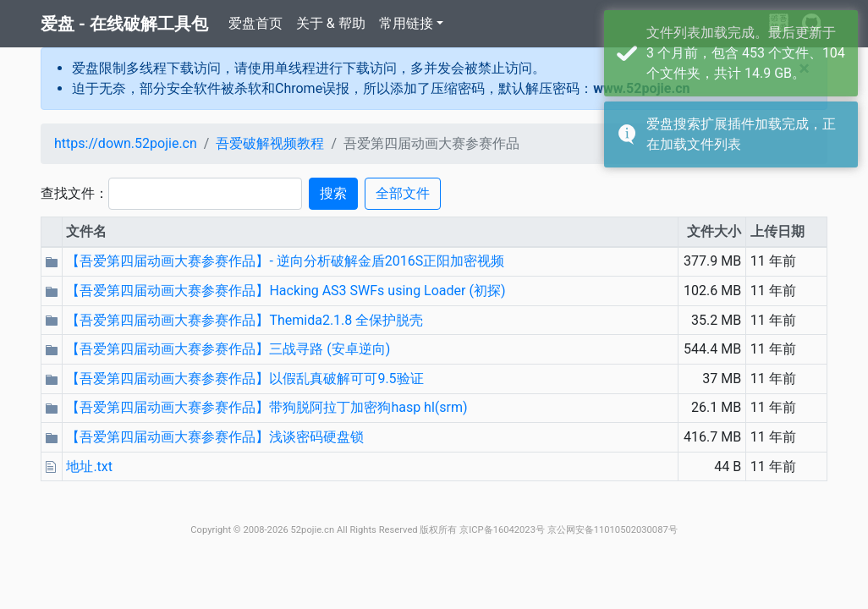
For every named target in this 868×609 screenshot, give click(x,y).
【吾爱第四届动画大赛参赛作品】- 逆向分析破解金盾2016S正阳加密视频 (285, 261)
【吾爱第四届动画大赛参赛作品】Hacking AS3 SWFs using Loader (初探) (286, 291)
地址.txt (89, 466)
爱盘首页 (255, 23)
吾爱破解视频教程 (270, 143)
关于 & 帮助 (331, 23)
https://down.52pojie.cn (126, 143)
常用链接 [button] (406, 23)
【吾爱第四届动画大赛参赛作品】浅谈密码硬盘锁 (215, 437)
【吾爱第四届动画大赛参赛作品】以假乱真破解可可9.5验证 (244, 379)
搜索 (333, 193)
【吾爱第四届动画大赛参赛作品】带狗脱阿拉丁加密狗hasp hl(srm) (266, 407)
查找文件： (74, 193)
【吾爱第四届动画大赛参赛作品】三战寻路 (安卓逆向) (228, 349)
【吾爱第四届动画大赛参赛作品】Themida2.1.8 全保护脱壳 (244, 320)
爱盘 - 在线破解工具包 (124, 24)
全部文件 (403, 193)
